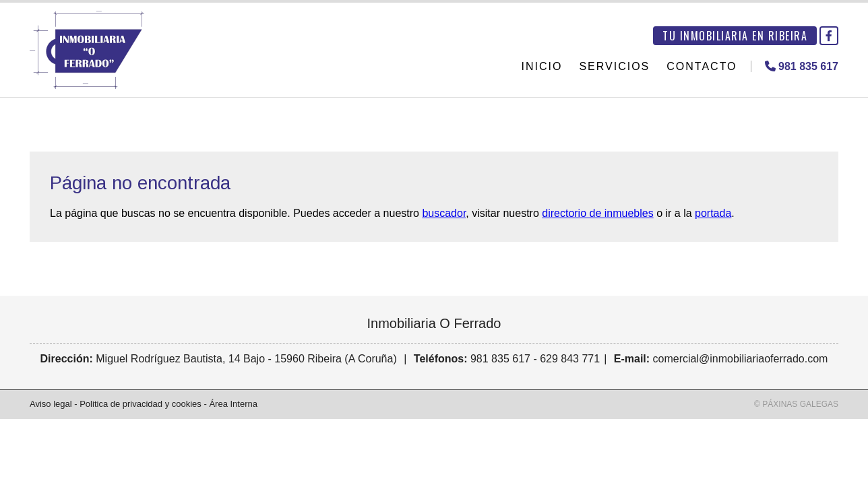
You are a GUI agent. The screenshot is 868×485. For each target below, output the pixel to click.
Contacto (702, 66)
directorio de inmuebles (597, 213)
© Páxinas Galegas (796, 404)
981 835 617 (500, 359)
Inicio (542, 66)
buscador (444, 213)
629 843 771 (570, 359)
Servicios (614, 66)
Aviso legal (51, 404)
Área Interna (233, 404)
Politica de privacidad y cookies (141, 404)
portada (713, 213)
